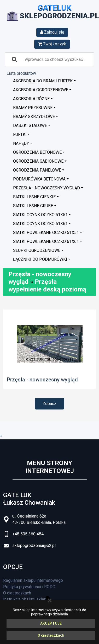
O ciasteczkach (51, 635)
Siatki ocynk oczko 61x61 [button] (40, 224)
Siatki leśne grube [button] (33, 206)
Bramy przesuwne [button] (33, 108)
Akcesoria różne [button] (31, 99)
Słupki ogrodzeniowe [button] (37, 250)
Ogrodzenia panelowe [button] (37, 170)
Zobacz (50, 404)
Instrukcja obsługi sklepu (26, 599)
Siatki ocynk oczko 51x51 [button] (40, 215)
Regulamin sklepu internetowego (33, 580)
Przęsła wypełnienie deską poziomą (47, 286)
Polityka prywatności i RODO (29, 587)
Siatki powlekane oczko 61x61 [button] (46, 241)
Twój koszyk (52, 44)
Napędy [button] (21, 143)
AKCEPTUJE (51, 623)
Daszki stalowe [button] (30, 126)
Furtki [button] (20, 134)
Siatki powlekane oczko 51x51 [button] (46, 233)
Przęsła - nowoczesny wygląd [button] (46, 188)
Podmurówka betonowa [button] (39, 179)
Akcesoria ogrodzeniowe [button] (41, 90)
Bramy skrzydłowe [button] (34, 117)
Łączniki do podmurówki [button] (40, 259)
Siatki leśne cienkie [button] (34, 197)
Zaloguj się (52, 32)
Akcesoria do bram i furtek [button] (43, 81)
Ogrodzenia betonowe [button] (37, 152)
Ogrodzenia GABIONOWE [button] (38, 161)
